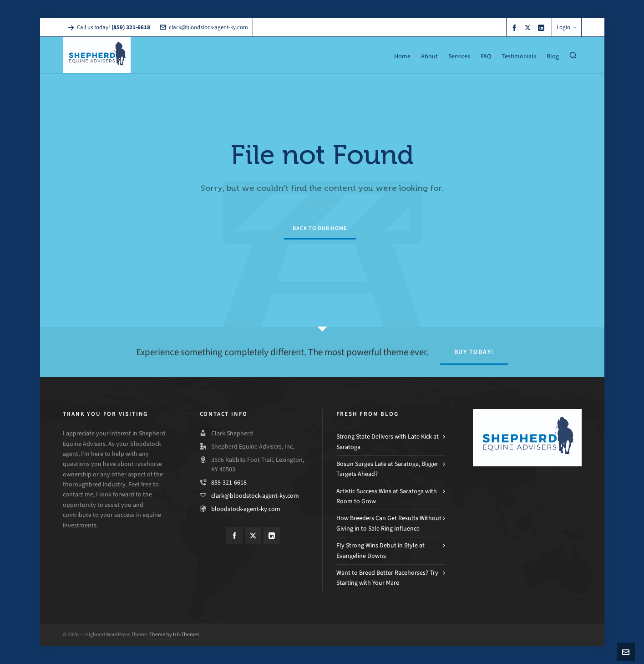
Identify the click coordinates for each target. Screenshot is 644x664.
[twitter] (529, 27)
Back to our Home (320, 228)
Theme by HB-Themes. (175, 634)
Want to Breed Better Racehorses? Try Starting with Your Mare (387, 578)
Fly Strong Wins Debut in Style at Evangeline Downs (380, 550)
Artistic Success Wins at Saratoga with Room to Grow (387, 496)
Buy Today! (474, 352)
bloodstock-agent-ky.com (246, 509)
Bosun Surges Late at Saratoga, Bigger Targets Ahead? (387, 469)
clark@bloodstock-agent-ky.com (204, 27)
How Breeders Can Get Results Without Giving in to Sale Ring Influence (389, 523)
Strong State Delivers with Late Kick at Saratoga (388, 442)
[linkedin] (543, 28)
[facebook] (516, 28)
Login (567, 27)
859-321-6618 (229, 483)
